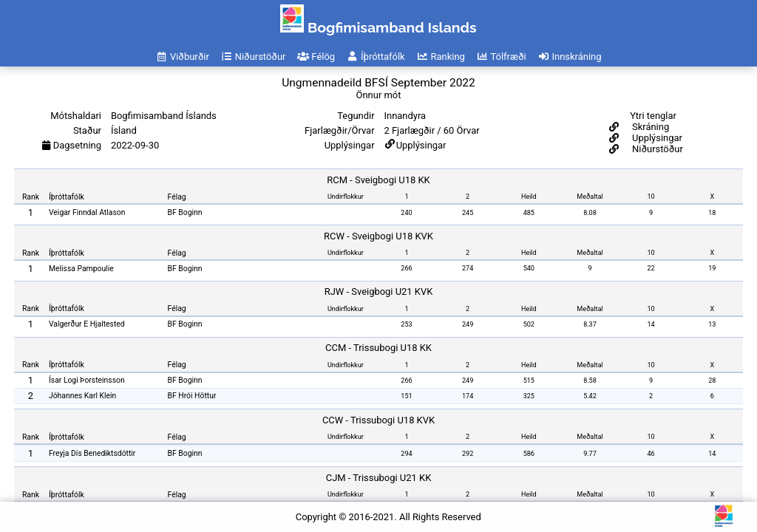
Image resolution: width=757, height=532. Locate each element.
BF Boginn (185, 212)
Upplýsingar (421, 145)
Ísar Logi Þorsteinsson (87, 380)
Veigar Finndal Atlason (87, 212)
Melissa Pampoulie (81, 269)
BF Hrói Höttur (192, 396)
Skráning (649, 127)
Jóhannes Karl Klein (82, 396)
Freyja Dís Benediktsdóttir (92, 453)
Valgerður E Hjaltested (87, 324)
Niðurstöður (656, 149)
